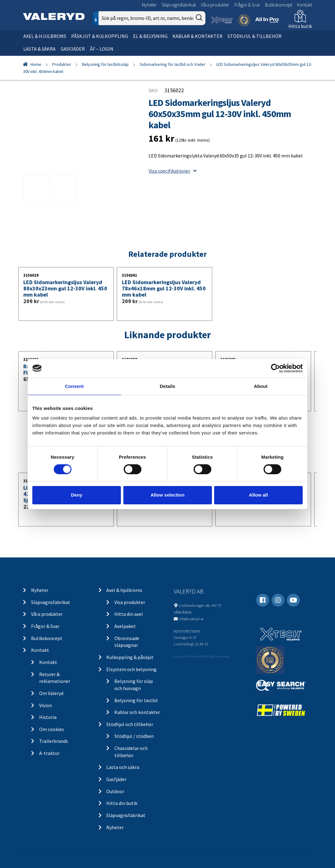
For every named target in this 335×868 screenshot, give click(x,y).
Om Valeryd (51, 693)
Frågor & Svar (247, 5)
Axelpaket (125, 626)
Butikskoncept (279, 5)
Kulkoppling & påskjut (130, 657)
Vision (46, 705)
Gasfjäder (73, 49)
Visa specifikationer (172, 171)
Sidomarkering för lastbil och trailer (172, 64)
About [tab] (261, 386)
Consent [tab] (74, 386)
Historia (48, 717)
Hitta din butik (122, 803)
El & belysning (150, 36)
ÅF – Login (102, 49)
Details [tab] (167, 386)
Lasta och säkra (123, 767)
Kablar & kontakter (197, 36)
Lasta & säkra (39, 49)
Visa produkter (130, 602)
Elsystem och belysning (131, 669)
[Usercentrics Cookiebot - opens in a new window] (275, 368)
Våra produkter (215, 5)
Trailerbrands (54, 741)
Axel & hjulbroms (45, 36)
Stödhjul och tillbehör (130, 724)
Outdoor (115, 791)
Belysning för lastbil (136, 700)
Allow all (258, 495)
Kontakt (305, 5)
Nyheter (149, 5)
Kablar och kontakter (137, 712)
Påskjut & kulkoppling (100, 36)
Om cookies (52, 729)
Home (36, 64)
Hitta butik (300, 26)
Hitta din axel (129, 614)
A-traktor (49, 753)
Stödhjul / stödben (134, 736)
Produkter (62, 64)
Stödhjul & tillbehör (255, 36)
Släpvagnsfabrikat (179, 5)
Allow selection (167, 495)
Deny (77, 495)
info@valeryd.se (191, 619)
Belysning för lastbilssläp (105, 64)
